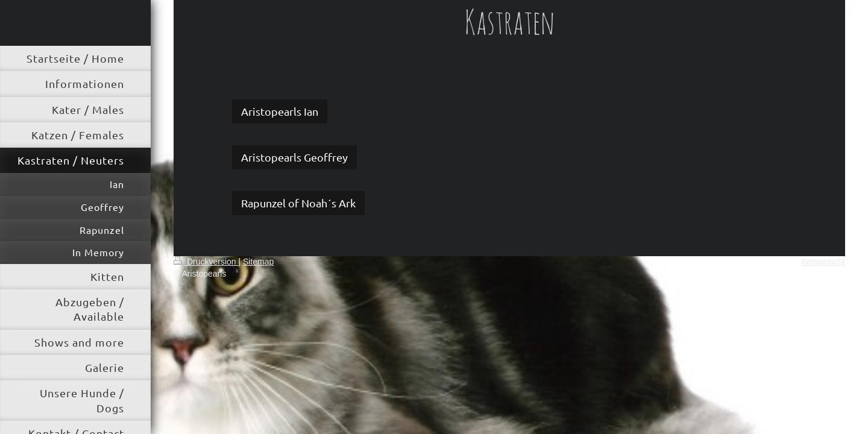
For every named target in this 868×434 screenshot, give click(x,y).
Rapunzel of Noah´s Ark (298, 203)
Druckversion (206, 262)
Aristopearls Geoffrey (294, 157)
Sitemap (258, 262)
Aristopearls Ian (280, 111)
